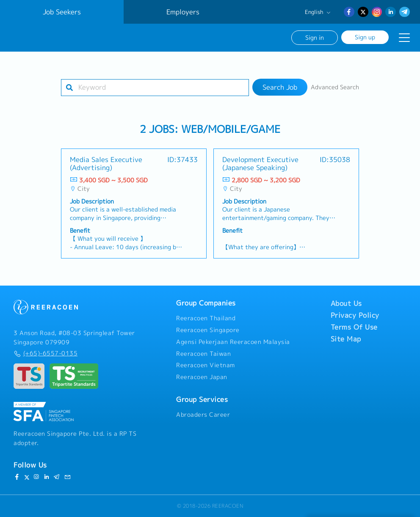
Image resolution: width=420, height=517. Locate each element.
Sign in (315, 37)
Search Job (280, 87)
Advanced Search (335, 87)
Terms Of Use (354, 327)
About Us (346, 303)
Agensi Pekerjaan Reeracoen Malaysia (233, 342)
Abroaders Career (203, 415)
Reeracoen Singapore (208, 330)
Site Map (346, 339)
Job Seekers (62, 12)
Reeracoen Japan (202, 377)
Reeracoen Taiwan (203, 354)
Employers (183, 12)
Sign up (365, 37)
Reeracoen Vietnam (206, 365)
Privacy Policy (355, 315)
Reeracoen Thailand (206, 318)
